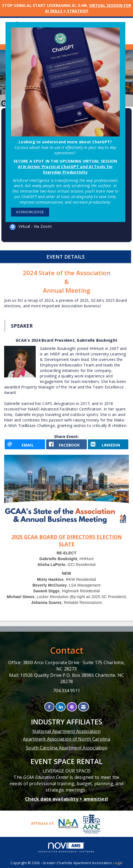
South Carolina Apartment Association (66, 748)
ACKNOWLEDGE (30, 212)
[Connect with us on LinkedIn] (61, 707)
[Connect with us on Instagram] (72, 707)
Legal (118, 863)
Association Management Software (66, 848)
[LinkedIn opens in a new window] (108, 444)
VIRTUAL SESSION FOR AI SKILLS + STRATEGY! (88, 8)
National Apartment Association (66, 731)
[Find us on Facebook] (49, 707)
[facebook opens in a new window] (66, 444)
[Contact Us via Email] (83, 707)
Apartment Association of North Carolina (66, 739)
